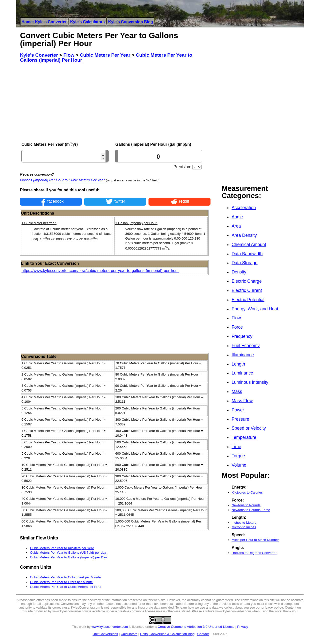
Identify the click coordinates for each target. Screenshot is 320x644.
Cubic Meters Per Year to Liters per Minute (61, 582)
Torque (238, 456)
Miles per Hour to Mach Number (255, 540)
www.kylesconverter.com (110, 627)
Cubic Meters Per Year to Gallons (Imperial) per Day (68, 557)
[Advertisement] (115, 102)
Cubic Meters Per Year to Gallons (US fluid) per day (68, 553)
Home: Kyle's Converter (44, 22)
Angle (237, 217)
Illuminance (243, 355)
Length (238, 364)
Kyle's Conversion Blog (131, 22)
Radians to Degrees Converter (254, 553)
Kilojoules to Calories (247, 492)
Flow (236, 318)
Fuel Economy (245, 346)
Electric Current (247, 290)
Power (238, 410)
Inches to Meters (244, 523)
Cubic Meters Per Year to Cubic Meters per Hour (66, 587)
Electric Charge (246, 281)
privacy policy (272, 607)
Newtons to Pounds (246, 505)
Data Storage (244, 263)
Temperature (244, 437)
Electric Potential (248, 300)
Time (236, 447)
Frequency (242, 336)
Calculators (129, 634)
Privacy (243, 627)
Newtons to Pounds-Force (251, 510)
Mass (237, 391)
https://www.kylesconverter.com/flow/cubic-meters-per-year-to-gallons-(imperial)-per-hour (100, 271)
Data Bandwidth (247, 254)
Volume (239, 465)
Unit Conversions (105, 634)
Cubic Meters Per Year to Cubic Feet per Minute (65, 577)
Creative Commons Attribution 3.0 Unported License (196, 627)
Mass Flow (242, 401)
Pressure (240, 419)
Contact (203, 634)
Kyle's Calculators (87, 22)
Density (239, 272)
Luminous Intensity (250, 382)
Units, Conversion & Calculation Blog (167, 634)
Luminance (242, 373)
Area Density (244, 235)
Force (237, 327)
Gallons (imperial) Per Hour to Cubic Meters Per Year (62, 180)
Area (236, 226)
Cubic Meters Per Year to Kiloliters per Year (62, 548)
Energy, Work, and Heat (255, 309)
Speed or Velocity (249, 428)
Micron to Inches (244, 527)
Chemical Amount (249, 245)
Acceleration (244, 208)
